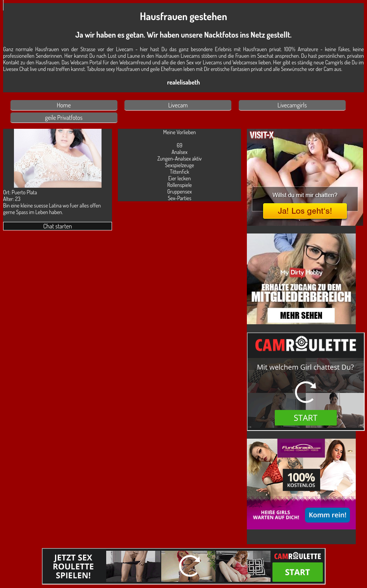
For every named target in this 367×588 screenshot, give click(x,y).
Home (64, 105)
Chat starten (57, 226)
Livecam (178, 105)
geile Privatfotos (64, 118)
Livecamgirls (292, 105)
